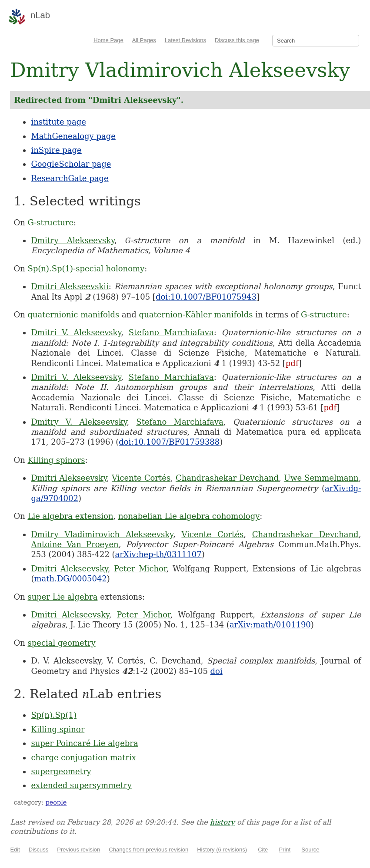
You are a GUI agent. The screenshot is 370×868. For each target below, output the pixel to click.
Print (285, 850)
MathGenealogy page (73, 136)
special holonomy (110, 269)
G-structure (50, 223)
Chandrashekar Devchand (227, 478)
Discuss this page (237, 40)
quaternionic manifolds (73, 315)
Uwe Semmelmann (321, 478)
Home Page (108, 40)
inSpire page (56, 150)
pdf (292, 363)
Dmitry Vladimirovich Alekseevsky (102, 534)
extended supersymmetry (81, 785)
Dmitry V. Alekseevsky (79, 422)
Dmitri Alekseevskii (70, 286)
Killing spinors (56, 460)
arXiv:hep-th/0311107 (158, 554)
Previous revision (78, 850)
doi (217, 671)
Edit (15, 850)
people (56, 802)
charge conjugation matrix (83, 757)
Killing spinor (58, 729)
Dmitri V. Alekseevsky (76, 332)
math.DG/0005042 (70, 579)
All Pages (144, 40)
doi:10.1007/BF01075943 (206, 297)
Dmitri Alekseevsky (69, 478)
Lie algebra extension (70, 516)
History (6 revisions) (222, 850)
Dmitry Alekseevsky (73, 240)
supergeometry (61, 771)
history (222, 822)
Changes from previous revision (148, 850)
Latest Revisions (185, 40)
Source (310, 850)
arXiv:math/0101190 (270, 625)
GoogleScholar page (71, 164)
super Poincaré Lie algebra (84, 743)
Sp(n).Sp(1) (50, 269)
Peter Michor (140, 569)
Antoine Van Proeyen (75, 544)
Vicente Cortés (141, 478)
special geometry (61, 643)
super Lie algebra (62, 597)
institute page (58, 122)
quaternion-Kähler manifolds (196, 315)
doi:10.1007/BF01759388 (169, 442)
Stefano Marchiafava (171, 332)
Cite (263, 850)
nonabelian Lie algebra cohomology (189, 516)
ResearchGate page (70, 178)
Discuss (39, 850)
